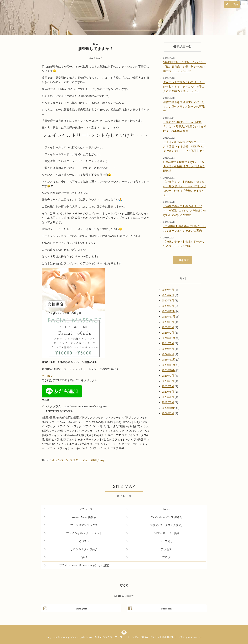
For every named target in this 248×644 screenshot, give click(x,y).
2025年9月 (168, 322)
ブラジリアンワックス (84, 525)
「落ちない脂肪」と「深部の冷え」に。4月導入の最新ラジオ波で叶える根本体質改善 (185, 127)
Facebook (167, 609)
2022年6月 (168, 413)
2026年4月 (168, 295)
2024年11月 (169, 338)
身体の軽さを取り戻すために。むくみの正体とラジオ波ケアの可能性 (184, 107)
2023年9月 (168, 376)
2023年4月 (168, 397)
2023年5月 (168, 392)
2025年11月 (169, 317)
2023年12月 (169, 360)
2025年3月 (168, 327)
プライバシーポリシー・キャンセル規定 (84, 565)
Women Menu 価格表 (84, 517)
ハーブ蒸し (166, 541)
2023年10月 (169, 370)
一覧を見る (183, 260)
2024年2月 (168, 354)
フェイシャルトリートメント (84, 533)
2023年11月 (169, 365)
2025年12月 (169, 311)
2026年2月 (168, 306)
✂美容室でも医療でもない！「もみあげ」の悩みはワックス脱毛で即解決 (184, 166)
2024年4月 (168, 349)
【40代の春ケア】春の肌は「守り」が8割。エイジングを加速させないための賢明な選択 (185, 211)
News (166, 509)
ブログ (74, 460)
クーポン (47, 376)
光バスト (84, 541)
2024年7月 (168, 343)
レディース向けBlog (92, 460)
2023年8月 (168, 381)
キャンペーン (60, 460)
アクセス (166, 549)
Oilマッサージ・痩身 (166, 533)
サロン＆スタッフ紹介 (84, 549)
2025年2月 (168, 333)
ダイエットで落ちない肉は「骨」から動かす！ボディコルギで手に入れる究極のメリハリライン (184, 87)
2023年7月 (168, 386)
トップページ (84, 509)
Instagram (82, 609)
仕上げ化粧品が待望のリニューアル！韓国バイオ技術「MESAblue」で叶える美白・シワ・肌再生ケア (185, 146)
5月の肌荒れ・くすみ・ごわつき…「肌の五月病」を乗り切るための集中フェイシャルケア (185, 67)
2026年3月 (168, 301)
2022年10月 (169, 408)
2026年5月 (168, 290)
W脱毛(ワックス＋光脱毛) (166, 525)
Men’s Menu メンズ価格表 (166, 517)
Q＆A (84, 557)
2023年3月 (168, 402)
